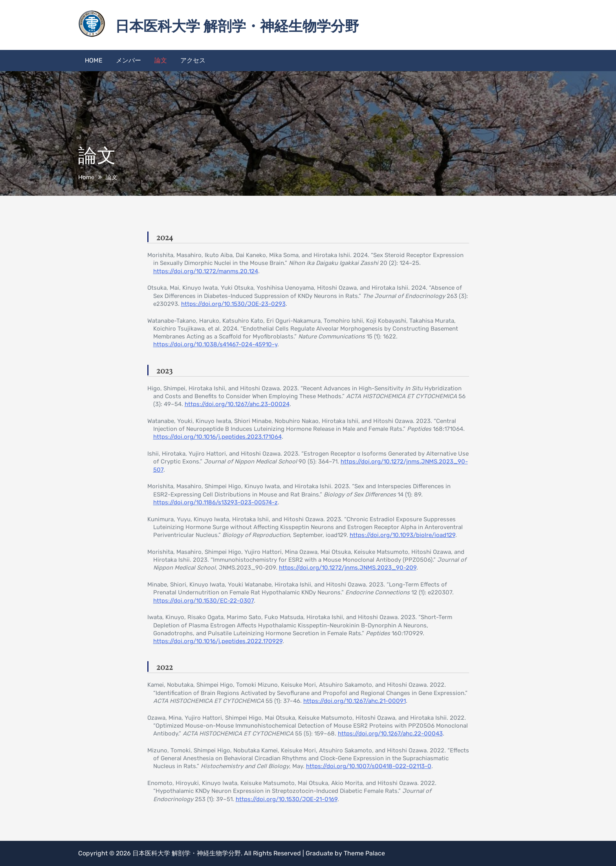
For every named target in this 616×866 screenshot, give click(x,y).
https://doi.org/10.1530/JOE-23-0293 (233, 304)
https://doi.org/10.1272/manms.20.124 (206, 271)
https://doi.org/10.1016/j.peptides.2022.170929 (218, 641)
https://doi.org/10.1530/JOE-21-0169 (287, 799)
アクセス (193, 60)
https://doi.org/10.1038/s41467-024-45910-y (215, 344)
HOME (94, 60)
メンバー (128, 60)
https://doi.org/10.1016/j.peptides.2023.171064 (217, 437)
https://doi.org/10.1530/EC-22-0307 (203, 601)
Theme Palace (364, 853)
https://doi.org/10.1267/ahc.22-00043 (390, 734)
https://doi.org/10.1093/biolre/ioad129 (402, 535)
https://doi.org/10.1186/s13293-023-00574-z (215, 502)
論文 (161, 60)
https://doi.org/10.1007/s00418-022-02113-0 (369, 766)
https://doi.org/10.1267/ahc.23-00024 (237, 404)
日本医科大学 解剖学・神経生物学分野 (237, 25)
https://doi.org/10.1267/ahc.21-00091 (355, 701)
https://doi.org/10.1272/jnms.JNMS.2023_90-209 (348, 568)
